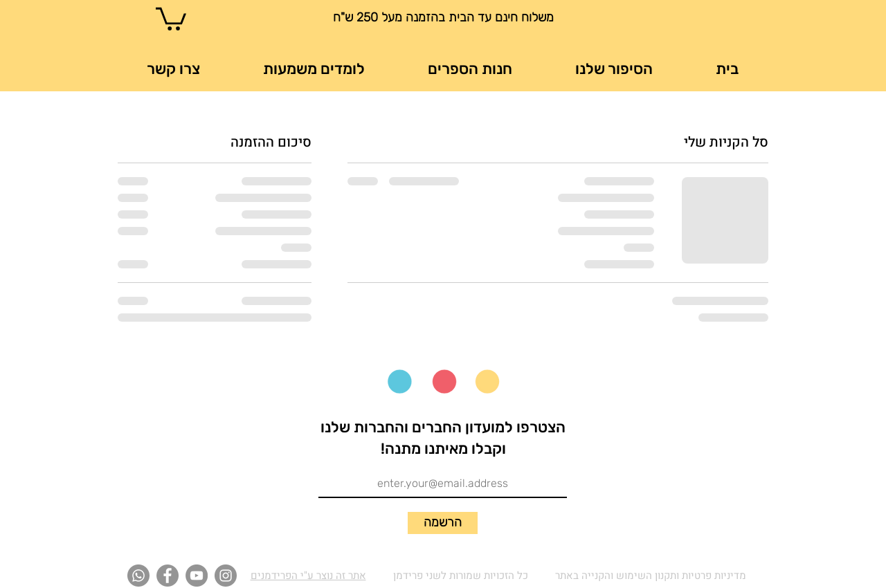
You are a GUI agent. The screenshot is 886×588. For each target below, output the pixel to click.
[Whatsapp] (138, 576)
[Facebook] (168, 576)
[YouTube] (197, 576)
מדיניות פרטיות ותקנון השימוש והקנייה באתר (651, 576)
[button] (171, 18)
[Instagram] (226, 576)
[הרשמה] (443, 523)
